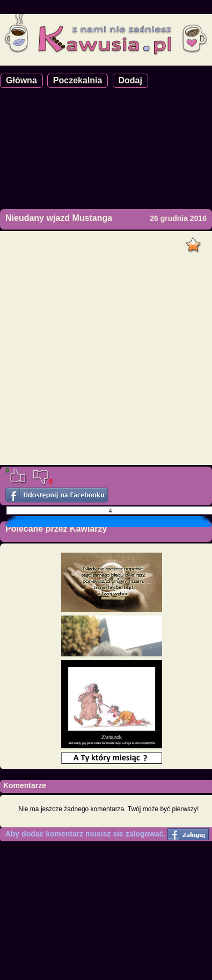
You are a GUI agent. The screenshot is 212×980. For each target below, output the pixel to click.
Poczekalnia (78, 80)
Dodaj (130, 80)
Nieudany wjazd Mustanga (59, 218)
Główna (21, 80)
